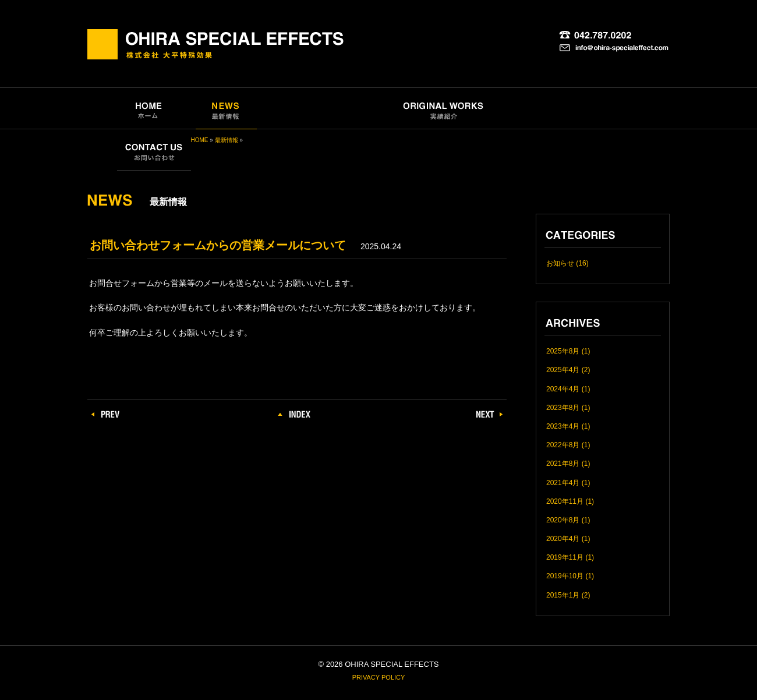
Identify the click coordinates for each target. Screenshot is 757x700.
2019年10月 (565, 576)
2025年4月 (563, 370)
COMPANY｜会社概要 (547, 109)
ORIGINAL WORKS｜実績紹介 (445, 109)
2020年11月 (565, 501)
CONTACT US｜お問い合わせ (154, 150)
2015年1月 (563, 595)
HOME (200, 140)
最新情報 (227, 140)
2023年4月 (563, 426)
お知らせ (560, 263)
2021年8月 (563, 464)
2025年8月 (563, 351)
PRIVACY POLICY (379, 677)
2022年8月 (563, 445)
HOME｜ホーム (148, 109)
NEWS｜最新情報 (226, 109)
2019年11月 (565, 557)
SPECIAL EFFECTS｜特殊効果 (323, 109)
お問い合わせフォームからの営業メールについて (218, 245)
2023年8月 (563, 408)
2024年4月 (563, 389)
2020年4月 (563, 539)
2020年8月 (563, 520)
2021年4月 (563, 483)
